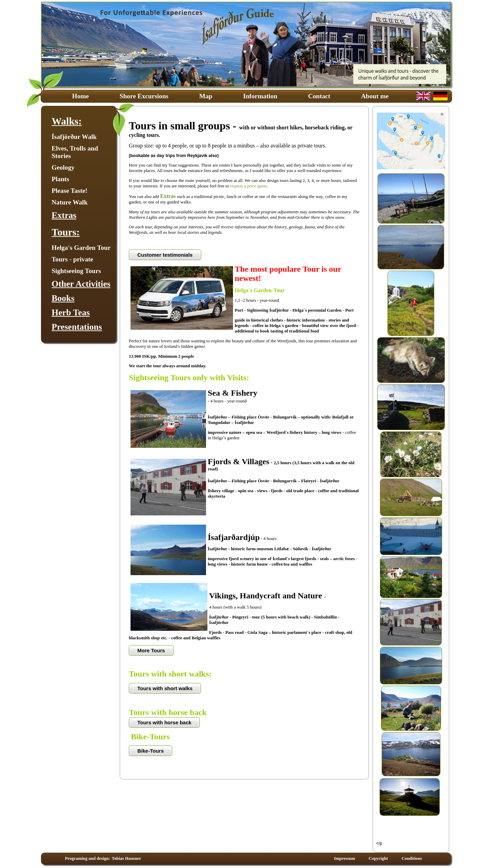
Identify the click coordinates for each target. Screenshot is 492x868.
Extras (64, 215)
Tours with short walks (165, 688)
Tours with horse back (164, 722)
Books (63, 298)
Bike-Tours (151, 751)
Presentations (77, 327)
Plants (60, 179)
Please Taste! (70, 191)
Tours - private (72, 259)
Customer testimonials (165, 255)
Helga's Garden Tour (81, 248)
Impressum (344, 858)
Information (260, 96)
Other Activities (81, 284)
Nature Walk (70, 202)
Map (206, 96)
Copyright (378, 858)
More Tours (151, 650)
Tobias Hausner (126, 858)
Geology (63, 167)
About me (375, 96)
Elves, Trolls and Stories (75, 152)
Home (80, 96)
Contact (319, 96)
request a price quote (248, 186)
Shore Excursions (144, 96)
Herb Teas (71, 312)
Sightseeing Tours (76, 271)
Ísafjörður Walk (74, 137)
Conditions (412, 858)
